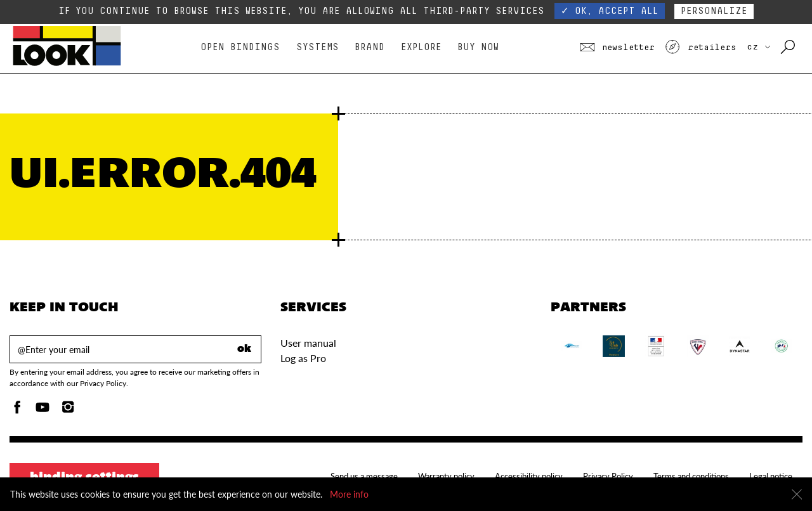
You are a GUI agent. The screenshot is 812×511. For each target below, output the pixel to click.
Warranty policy (446, 476)
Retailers (700, 48)
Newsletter (617, 48)
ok (244, 349)
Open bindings (240, 47)
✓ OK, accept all (610, 11)
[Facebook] (17, 411)
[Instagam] (68, 411)
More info (349, 494)
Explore (421, 47)
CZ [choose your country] (758, 47)
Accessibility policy (529, 476)
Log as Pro (303, 358)
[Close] (797, 495)
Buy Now (478, 47)
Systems (318, 47)
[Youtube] (43, 411)
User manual (308, 343)
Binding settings (84, 478)
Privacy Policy (608, 476)
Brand (370, 47)
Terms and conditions (691, 476)
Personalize (714, 11)
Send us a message (364, 476)
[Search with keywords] (789, 48)
